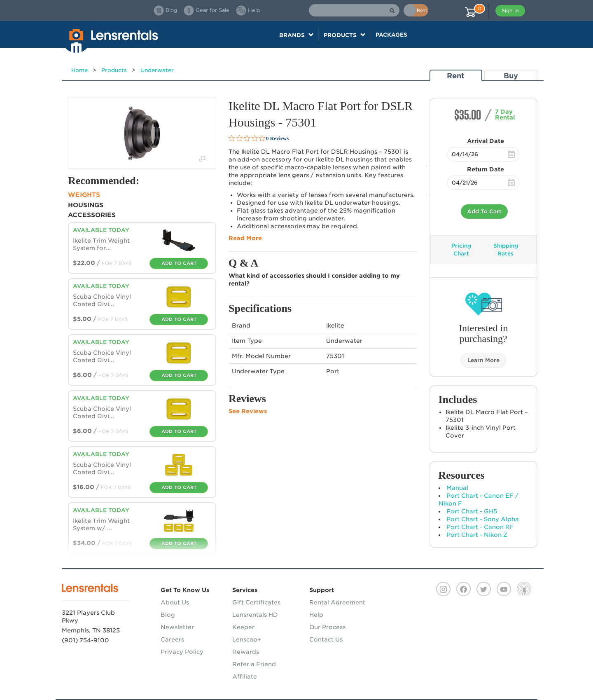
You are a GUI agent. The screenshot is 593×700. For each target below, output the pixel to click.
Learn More (483, 360)
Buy (511, 76)
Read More (245, 238)
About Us (175, 602)
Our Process (327, 627)
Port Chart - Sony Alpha (483, 519)
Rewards (246, 652)
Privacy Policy (182, 652)
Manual (457, 488)
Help (316, 615)
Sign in (510, 11)
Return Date (486, 169)
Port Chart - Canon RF (480, 527)
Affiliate (245, 677)
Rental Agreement (337, 602)
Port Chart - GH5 (472, 511)
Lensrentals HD (255, 615)
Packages (391, 35)
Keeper (243, 627)
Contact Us (326, 639)
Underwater (157, 70)
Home (79, 70)
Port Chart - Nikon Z (477, 535)
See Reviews (248, 411)
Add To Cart (484, 212)
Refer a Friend (254, 664)
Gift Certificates (256, 602)
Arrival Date (486, 141)
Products (114, 70)
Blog (168, 615)
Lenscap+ (247, 639)
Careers (172, 639)
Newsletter (177, 627)
